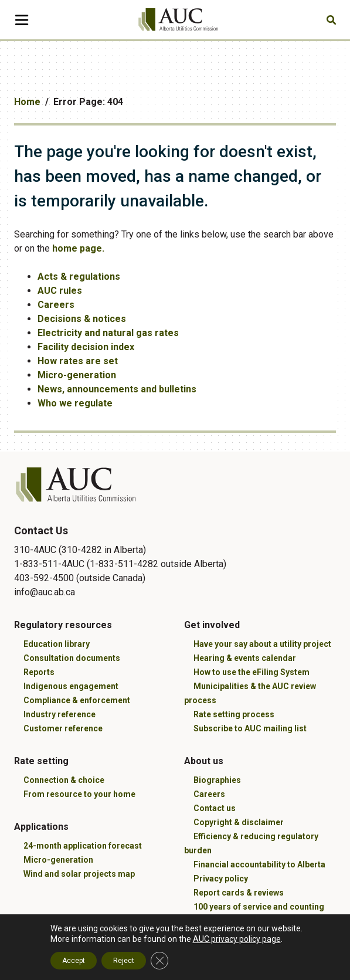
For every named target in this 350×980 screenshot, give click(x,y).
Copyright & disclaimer (239, 822)
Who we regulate (75, 403)
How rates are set (78, 361)
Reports (39, 672)
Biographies (217, 780)
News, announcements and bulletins (117, 389)
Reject (124, 961)
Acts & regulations (79, 277)
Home (27, 102)
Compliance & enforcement (77, 700)
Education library (57, 644)
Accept (74, 961)
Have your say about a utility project (262, 644)
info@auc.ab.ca (45, 592)
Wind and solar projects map (79, 874)
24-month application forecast (83, 846)
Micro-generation (77, 375)
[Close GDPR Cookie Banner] (159, 961)
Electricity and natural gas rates (108, 333)
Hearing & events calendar (245, 658)
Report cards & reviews (239, 893)
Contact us (215, 808)
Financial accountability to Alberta (259, 864)
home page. (78, 248)
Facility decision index (86, 347)
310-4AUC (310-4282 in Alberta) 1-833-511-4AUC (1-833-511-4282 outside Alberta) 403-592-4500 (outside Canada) (120, 564)
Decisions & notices (82, 319)
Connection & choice (64, 780)
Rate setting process (234, 714)
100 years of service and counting (259, 907)
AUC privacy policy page (237, 939)
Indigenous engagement (71, 686)
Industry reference (60, 714)
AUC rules (60, 291)
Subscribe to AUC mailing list (250, 728)
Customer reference (63, 728)
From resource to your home (79, 794)
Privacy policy (221, 879)
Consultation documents (72, 658)
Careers (56, 305)
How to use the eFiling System (252, 672)
